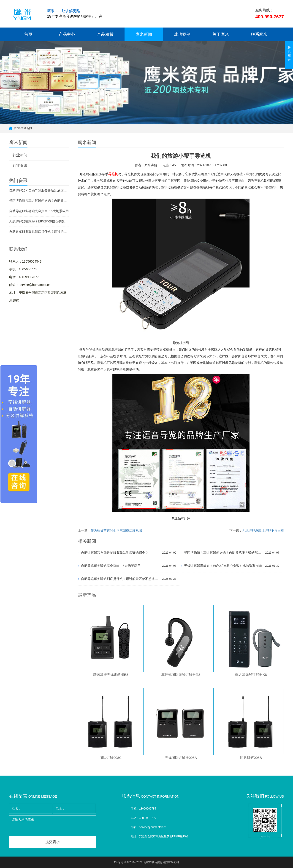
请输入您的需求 (53, 825)
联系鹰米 (259, 34)
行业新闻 (20, 155)
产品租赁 (105, 34)
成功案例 (182, 34)
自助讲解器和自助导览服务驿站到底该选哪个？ (39, 190)
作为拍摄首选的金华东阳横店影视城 (116, 530)
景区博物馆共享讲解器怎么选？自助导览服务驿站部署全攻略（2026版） (39, 201)
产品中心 (67, 34)
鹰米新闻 (144, 34)
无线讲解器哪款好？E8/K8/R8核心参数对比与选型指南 (39, 221)
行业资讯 (20, 165)
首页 (28, 34)
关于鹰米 (221, 34)
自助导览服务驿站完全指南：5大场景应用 (39, 211)
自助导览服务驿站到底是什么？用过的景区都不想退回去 (39, 232)
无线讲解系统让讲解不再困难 (263, 530)
